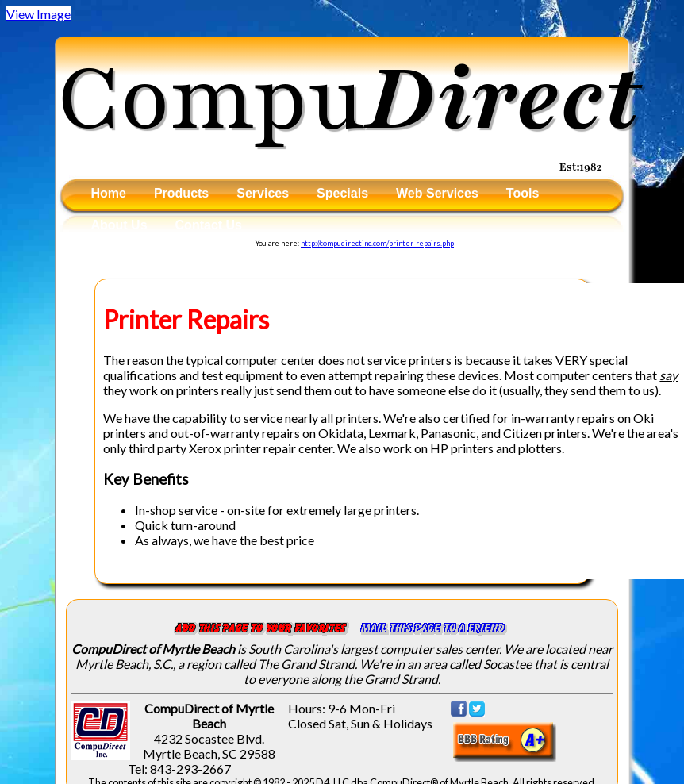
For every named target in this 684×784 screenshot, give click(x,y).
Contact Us (209, 225)
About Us (119, 225)
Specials (342, 193)
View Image (38, 14)
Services (263, 193)
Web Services (437, 193)
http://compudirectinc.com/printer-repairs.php (377, 243)
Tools (523, 193)
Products (181, 193)
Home (108, 193)
